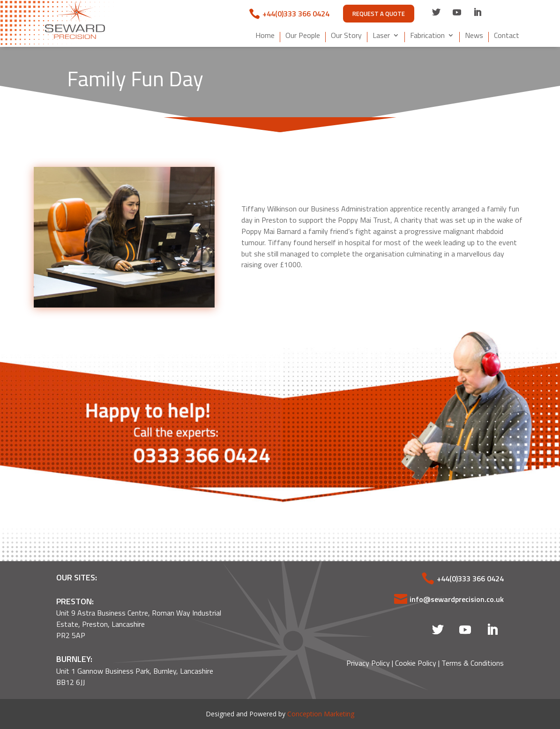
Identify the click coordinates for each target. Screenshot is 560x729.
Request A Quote (379, 14)
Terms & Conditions (473, 663)
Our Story (346, 36)
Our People (303, 36)
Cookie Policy (416, 663)
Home (265, 36)
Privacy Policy (368, 663)
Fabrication (427, 36)
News (474, 36)
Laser (381, 36)
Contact (507, 36)
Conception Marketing (321, 714)
